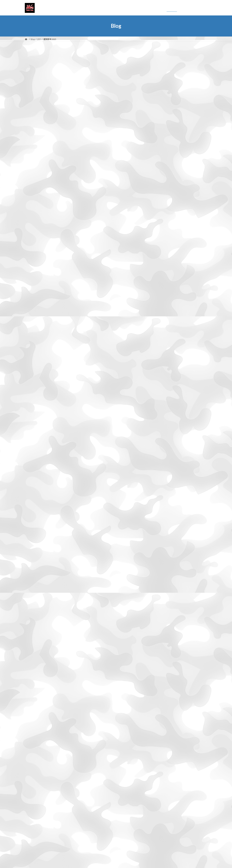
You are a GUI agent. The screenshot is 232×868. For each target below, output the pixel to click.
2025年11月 (36, 513)
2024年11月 (36, 585)
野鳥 (31, 842)
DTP (31, 778)
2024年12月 (36, 579)
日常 (31, 818)
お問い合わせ (34, 855)
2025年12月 (36, 507)
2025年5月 (35, 549)
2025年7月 (35, 537)
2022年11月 (36, 730)
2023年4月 (35, 700)
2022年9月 (35, 742)
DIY (31, 773)
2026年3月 (35, 500)
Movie (32, 794)
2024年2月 (35, 640)
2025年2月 (35, 567)
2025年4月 (35, 555)
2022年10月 (36, 736)
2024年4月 (35, 628)
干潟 (31, 800)
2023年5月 (35, 694)
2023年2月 (35, 712)
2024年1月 (35, 646)
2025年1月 (35, 573)
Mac (31, 789)
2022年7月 (35, 754)
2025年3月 (35, 561)
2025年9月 (35, 525)
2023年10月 (36, 664)
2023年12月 (36, 652)
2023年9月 (35, 670)
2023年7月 (35, 682)
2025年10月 (36, 519)
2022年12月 (36, 724)
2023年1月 (35, 718)
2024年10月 (36, 591)
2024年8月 (35, 603)
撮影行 (33, 812)
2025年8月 (35, 531)
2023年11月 (36, 658)
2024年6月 (35, 615)
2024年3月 (35, 634)
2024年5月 (35, 621)
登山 (31, 830)
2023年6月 (35, 688)
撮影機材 (34, 806)
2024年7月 (35, 609)
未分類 (33, 824)
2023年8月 (35, 676)
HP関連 (33, 784)
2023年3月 (35, 706)
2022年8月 (35, 749)
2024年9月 (35, 597)
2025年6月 (35, 543)
